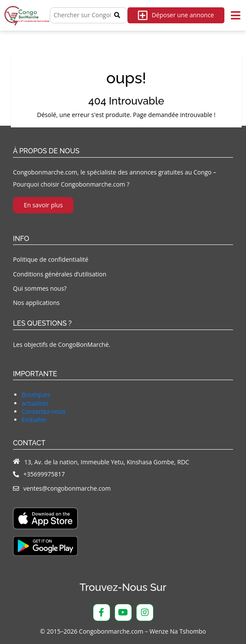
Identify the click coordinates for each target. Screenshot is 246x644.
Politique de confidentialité (51, 259)
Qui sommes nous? (40, 288)
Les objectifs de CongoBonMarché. (62, 344)
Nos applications (36, 303)
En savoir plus (43, 205)
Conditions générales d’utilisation (60, 274)
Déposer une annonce (176, 15)
